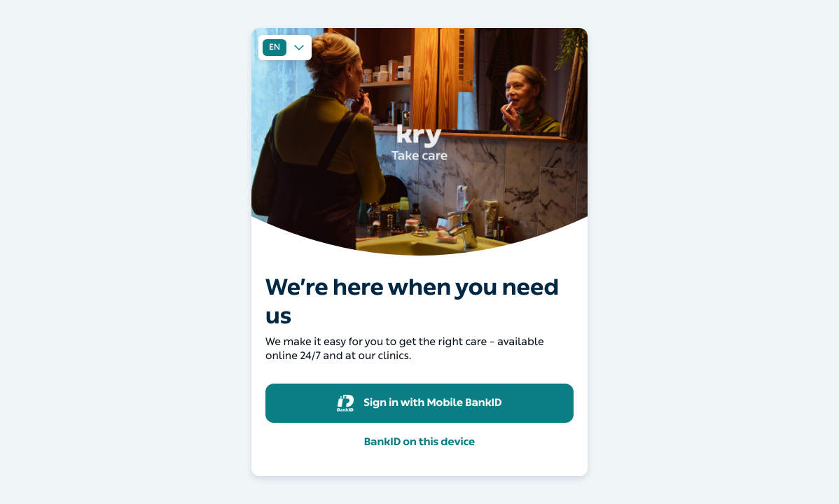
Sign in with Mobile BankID (419, 403)
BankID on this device (419, 442)
